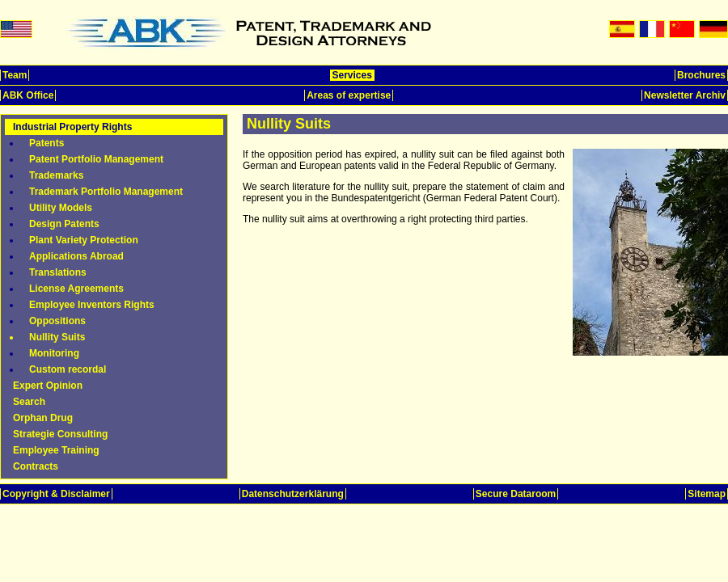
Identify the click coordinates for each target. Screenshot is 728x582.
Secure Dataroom (516, 494)
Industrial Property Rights (72, 127)
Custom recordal (68, 369)
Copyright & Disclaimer (56, 494)
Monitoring (54, 353)
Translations (58, 272)
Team (15, 75)
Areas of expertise (349, 95)
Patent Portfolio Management (96, 159)
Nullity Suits (57, 337)
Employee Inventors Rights (92, 305)
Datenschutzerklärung (293, 494)
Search (29, 402)
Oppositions (57, 321)
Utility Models (61, 208)
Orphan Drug (43, 418)
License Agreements (76, 289)
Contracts (36, 466)
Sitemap (707, 494)
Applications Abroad (76, 256)
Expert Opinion (48, 386)
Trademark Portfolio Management (106, 192)
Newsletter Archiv (685, 95)
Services (352, 75)
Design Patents (64, 224)
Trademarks (56, 175)
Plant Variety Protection (84, 240)
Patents (47, 143)
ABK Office (28, 95)
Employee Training (56, 450)
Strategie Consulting (60, 434)
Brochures (701, 75)
